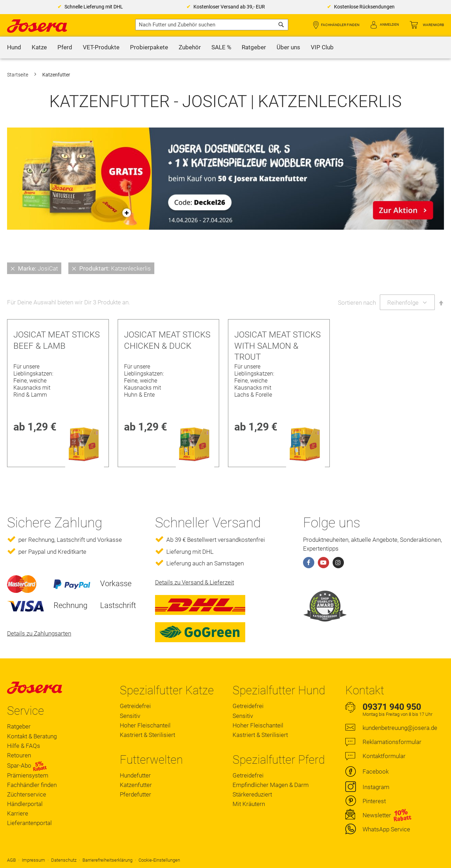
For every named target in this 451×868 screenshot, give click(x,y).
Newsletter (377, 815)
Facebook (376, 771)
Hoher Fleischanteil (145, 725)
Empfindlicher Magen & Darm (271, 785)
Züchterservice (27, 794)
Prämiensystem (28, 775)
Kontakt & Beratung (32, 736)
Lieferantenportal (29, 823)
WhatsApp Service (386, 829)
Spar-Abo (27, 765)
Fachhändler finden (340, 25)
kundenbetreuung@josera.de (400, 728)
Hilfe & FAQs (24, 746)
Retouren (19, 755)
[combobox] (212, 25)
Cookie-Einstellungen (159, 860)
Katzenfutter (136, 785)
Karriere (18, 813)
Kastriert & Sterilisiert (147, 735)
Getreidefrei (135, 706)
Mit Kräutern (249, 804)
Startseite (18, 75)
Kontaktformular (384, 756)
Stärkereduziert (252, 794)
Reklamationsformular (392, 742)
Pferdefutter (135, 794)
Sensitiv (130, 716)
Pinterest (374, 801)
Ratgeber (19, 726)
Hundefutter (135, 775)
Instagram (376, 787)
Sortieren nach (357, 303)
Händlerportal (25, 804)
